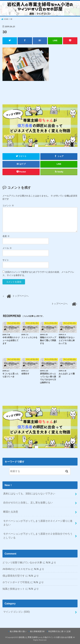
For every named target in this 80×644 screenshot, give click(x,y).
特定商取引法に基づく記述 (59, 631)
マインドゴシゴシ (16, 612)
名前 (6, 236)
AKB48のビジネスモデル (16, 569)
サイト (6, 260)
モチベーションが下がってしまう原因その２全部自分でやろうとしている (38, 536)
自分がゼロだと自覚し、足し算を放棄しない (28, 502)
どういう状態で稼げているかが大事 (22, 562)
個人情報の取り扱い (18, 631)
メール (7, 248)
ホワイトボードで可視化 (16, 582)
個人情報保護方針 (37, 631)
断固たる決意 (11, 512)
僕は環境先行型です (14, 575)
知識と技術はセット (14, 589)
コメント (8, 206)
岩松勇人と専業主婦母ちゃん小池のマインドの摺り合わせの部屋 (45, 637)
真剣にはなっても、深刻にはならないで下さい (29, 493)
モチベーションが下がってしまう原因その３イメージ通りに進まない (38, 523)
